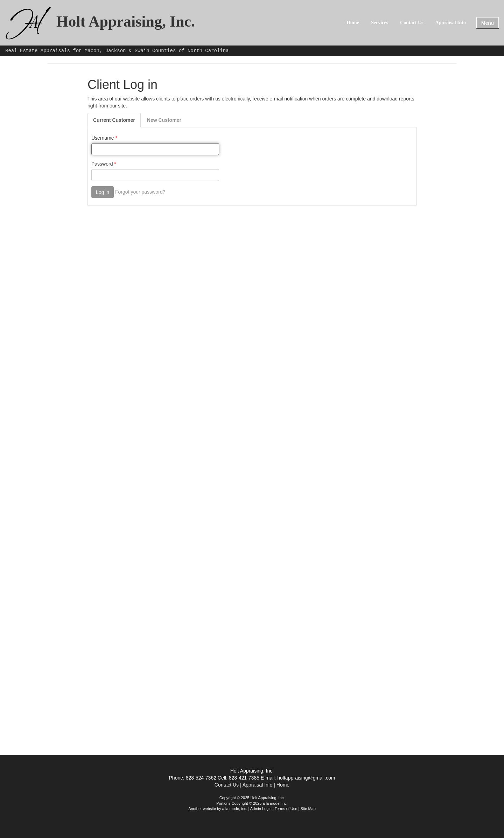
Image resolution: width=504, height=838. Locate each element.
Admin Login (261, 809)
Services (380, 23)
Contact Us (412, 23)
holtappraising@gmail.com (306, 778)
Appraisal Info (450, 23)
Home (353, 23)
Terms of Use (286, 809)
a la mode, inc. (235, 809)
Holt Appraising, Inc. (126, 22)
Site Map (308, 809)
